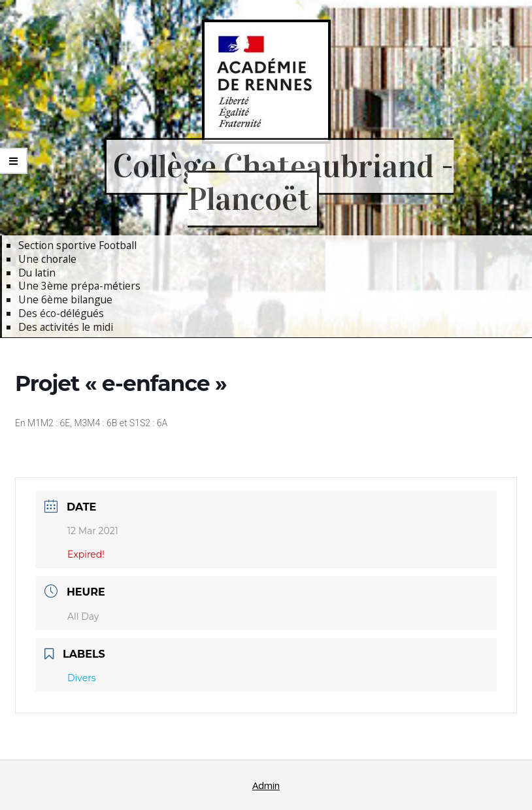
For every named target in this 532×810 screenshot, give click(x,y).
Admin (266, 785)
